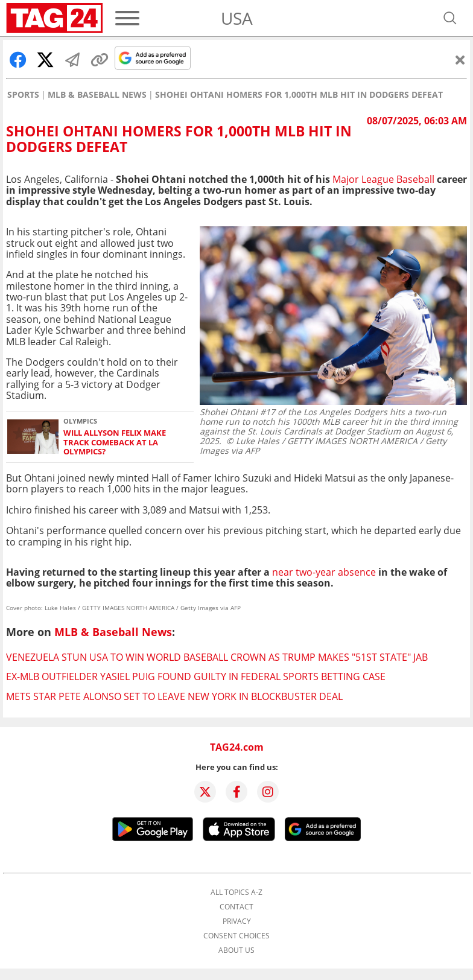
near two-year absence (324, 572)
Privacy (237, 921)
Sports (23, 95)
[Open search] (450, 18)
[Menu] (127, 18)
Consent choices (237, 936)
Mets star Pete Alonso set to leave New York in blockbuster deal (174, 696)
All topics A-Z (237, 892)
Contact (237, 907)
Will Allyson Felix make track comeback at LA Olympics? (115, 442)
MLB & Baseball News (97, 95)
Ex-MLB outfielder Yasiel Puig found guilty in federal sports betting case (196, 676)
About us (237, 950)
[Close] (460, 60)
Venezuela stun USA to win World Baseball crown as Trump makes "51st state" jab (217, 657)
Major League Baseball (383, 179)
